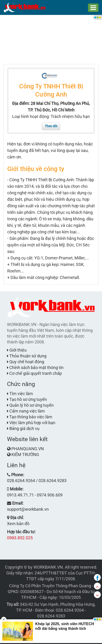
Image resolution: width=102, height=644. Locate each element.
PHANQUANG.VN (28, 449)
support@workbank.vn (28, 509)
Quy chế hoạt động (26, 362)
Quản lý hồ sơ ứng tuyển (30, 405)
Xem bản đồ (18, 524)
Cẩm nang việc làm (26, 411)
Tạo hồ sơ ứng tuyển (27, 399)
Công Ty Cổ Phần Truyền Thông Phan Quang (50, 586)
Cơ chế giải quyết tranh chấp (34, 373)
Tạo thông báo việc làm (30, 417)
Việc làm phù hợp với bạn (31, 423)
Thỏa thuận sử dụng (27, 356)
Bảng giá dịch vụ (23, 428)
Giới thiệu (17, 350)
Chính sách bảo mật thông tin (35, 367)
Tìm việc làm (20, 394)
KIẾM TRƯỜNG (25, 454)
